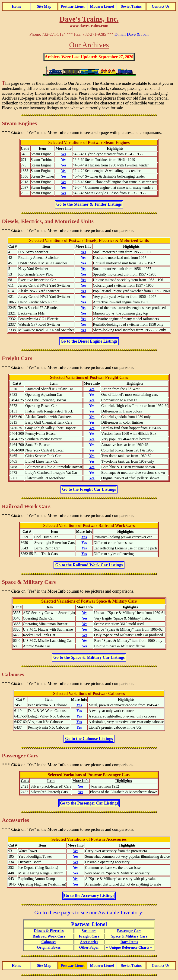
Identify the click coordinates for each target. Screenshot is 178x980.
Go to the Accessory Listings (89, 896)
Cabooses (49, 942)
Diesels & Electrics (49, 931)
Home (17, 6)
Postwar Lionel (73, 6)
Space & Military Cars (129, 936)
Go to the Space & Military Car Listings (89, 657)
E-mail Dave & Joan (132, 34)
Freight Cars (89, 936)
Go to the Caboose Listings (89, 739)
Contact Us (161, 6)
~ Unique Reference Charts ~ (129, 947)
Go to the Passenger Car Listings (89, 803)
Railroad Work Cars (49, 936)
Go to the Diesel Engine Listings (89, 341)
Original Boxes (49, 947)
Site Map (44, 6)
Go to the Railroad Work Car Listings (89, 565)
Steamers (89, 931)
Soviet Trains (131, 6)
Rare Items (129, 942)
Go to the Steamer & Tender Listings (89, 204)
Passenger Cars (129, 931)
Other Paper (89, 947)
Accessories (89, 942)
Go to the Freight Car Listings (89, 489)
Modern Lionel (102, 6)
